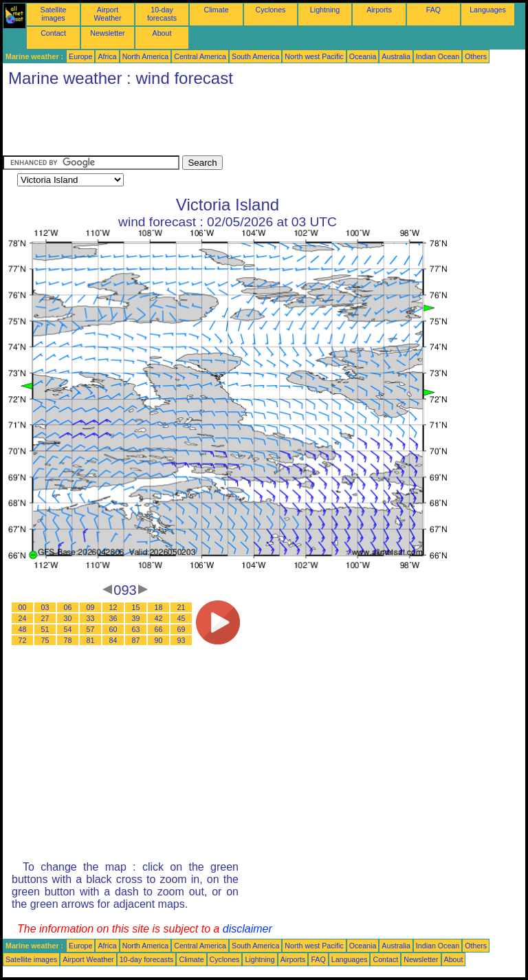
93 (181, 640)
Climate (216, 10)
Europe (80, 56)
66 (159, 629)
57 (91, 629)
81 (91, 640)
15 (136, 607)
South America (255, 56)
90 (159, 640)
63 (136, 629)
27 (45, 618)
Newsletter (107, 33)
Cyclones (271, 10)
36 (113, 618)
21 (181, 607)
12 (113, 607)
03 (45, 607)
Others (476, 56)
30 (68, 618)
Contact (53, 33)
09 (91, 607)
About (162, 33)
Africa (107, 56)
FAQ (433, 10)
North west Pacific (314, 56)
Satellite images (54, 14)
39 (136, 618)
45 (181, 618)
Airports (379, 10)
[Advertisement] (253, 124)
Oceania (363, 56)
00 (23, 607)
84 (113, 640)
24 (23, 618)
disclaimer (247, 929)
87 (136, 640)
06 (68, 607)
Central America (200, 56)
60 (113, 629)
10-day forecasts (162, 14)
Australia (396, 56)
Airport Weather (107, 14)
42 (159, 618)
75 (45, 640)
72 (23, 640)
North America (146, 56)
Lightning (325, 10)
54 (68, 629)
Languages (488, 10)
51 (45, 629)
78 (68, 640)
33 (91, 618)
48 (23, 629)
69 (181, 629)
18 (159, 607)
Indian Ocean (438, 56)
